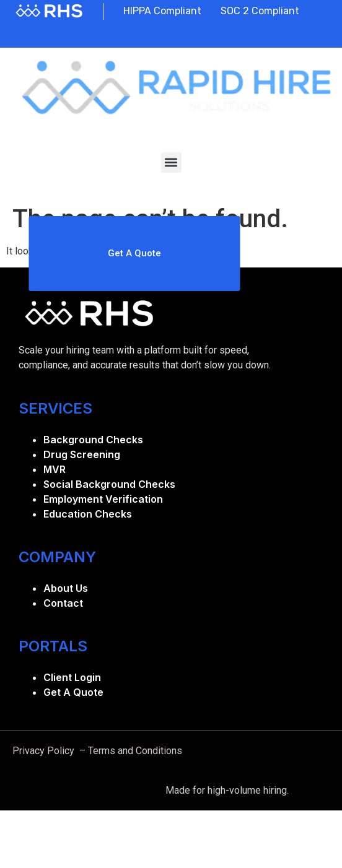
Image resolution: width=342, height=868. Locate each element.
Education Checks (88, 514)
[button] (171, 163)
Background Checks (93, 440)
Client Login (72, 677)
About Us (66, 588)
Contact (63, 603)
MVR (55, 469)
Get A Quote (73, 692)
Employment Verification (103, 499)
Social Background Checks (109, 484)
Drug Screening (82, 454)
